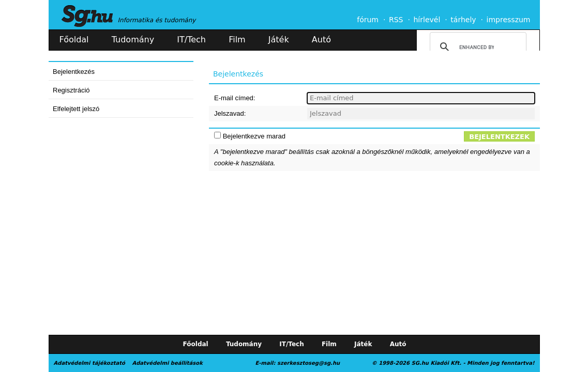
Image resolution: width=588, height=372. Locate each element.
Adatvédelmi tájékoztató (89, 363)
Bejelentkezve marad (254, 136)
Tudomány (133, 40)
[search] (477, 47)
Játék (279, 40)
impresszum (509, 20)
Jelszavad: (230, 113)
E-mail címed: (235, 98)
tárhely (463, 20)
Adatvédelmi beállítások (167, 363)
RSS (396, 20)
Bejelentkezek (499, 137)
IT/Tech (191, 40)
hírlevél (427, 20)
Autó (321, 40)
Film (237, 40)
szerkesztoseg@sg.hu (308, 363)
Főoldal (74, 40)
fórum (368, 20)
